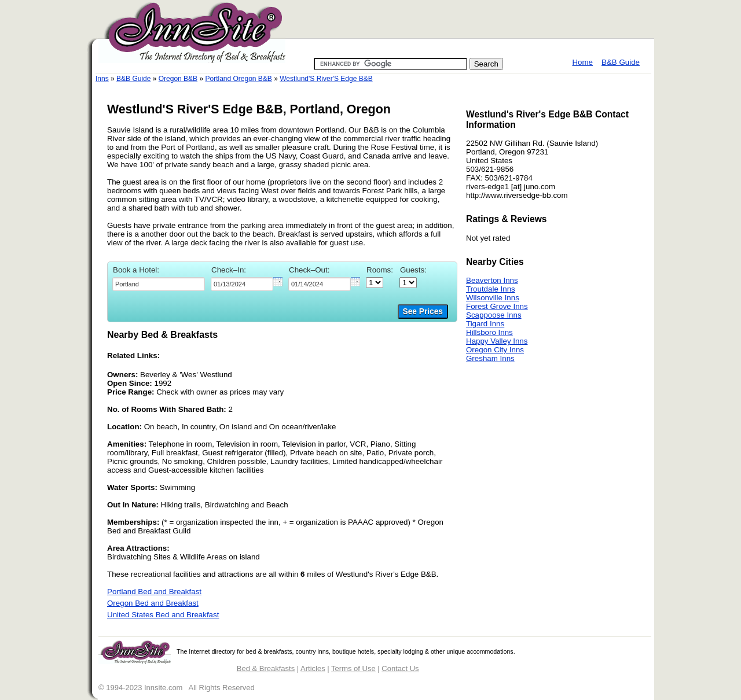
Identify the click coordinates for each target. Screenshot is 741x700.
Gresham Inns (490, 358)
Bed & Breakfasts (266, 668)
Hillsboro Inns (489, 332)
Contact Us (400, 668)
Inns (102, 79)
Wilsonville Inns (493, 298)
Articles (313, 668)
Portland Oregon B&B (238, 79)
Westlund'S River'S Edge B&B (326, 79)
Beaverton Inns (492, 280)
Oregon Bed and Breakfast (153, 603)
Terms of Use (353, 668)
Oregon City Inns (495, 350)
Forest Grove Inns (497, 306)
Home (582, 62)
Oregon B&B (178, 79)
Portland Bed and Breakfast (154, 592)
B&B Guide (621, 62)
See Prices (423, 312)
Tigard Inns (485, 324)
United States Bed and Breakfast (163, 615)
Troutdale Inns (491, 289)
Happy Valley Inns (497, 341)
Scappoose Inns (494, 315)
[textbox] (159, 284)
